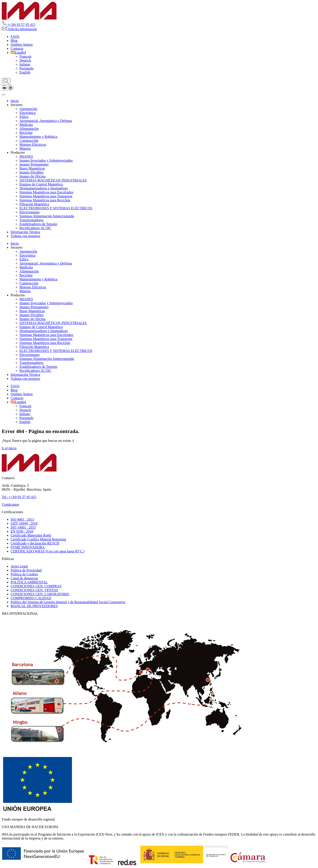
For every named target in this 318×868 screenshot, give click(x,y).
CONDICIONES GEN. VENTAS (34, 590)
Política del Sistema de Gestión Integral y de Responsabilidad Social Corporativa (68, 602)
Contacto (17, 48)
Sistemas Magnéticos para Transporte (46, 196)
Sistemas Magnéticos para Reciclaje (45, 200)
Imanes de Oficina (32, 176)
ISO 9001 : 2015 (22, 519)
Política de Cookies (24, 574)
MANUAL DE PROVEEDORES (34, 606)
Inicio (15, 101)
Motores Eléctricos (33, 145)
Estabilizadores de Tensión (38, 224)
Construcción (29, 141)
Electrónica (27, 113)
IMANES (26, 156)
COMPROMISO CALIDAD (31, 598)
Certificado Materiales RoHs (31, 535)
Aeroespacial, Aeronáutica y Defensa (46, 121)
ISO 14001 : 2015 (23, 527)
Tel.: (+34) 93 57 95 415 (19, 497)
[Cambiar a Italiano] (25, 64)
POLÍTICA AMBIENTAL (29, 582)
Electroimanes (30, 212)
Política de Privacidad (26, 570)
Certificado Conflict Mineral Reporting (38, 539)
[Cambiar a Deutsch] (25, 60)
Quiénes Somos (22, 44)
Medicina (26, 125)
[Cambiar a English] (25, 72)
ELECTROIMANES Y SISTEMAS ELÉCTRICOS (56, 208)
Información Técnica (25, 232)
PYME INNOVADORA (28, 547)
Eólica (24, 117)
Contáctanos (10, 504)
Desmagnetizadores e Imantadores (44, 188)
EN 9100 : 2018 (22, 531)
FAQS (15, 37)
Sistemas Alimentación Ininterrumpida (47, 216)
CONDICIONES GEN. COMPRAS (36, 586)
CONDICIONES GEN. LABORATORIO (40, 594)
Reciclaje (26, 133)
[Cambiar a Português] (26, 68)
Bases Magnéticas (32, 168)
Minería (25, 148)
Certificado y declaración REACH (35, 543)
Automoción (28, 109)
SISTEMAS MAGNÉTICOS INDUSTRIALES (53, 180)
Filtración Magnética (34, 204)
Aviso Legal (19, 566)
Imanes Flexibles (31, 172)
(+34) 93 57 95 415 (19, 25)
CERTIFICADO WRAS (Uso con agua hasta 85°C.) (47, 551)
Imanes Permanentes (34, 164)
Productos (18, 152)
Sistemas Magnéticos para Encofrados (46, 192)
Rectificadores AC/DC (35, 228)
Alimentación (29, 129)
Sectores (17, 105)
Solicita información (19, 29)
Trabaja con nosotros (25, 236)
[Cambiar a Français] (25, 56)
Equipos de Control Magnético (41, 184)
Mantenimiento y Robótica (38, 137)
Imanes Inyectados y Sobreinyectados (46, 160)
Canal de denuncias (24, 578)
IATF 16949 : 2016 (24, 523)
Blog (14, 41)
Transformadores (31, 220)
